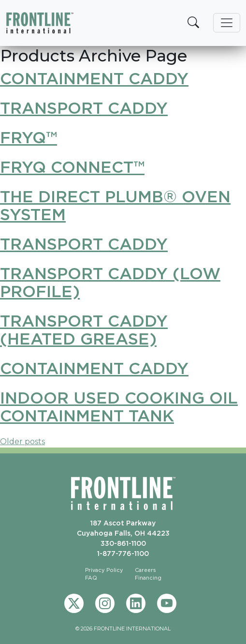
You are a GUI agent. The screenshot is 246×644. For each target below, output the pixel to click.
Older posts (22, 442)
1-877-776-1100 (123, 553)
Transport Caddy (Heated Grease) (84, 329)
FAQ (91, 578)
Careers (145, 570)
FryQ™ (29, 137)
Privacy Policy (104, 570)
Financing (148, 578)
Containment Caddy (94, 78)
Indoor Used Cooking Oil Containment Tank (119, 406)
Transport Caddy (84, 108)
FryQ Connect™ (72, 167)
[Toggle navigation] (227, 23)
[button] (193, 23)
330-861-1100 (123, 543)
